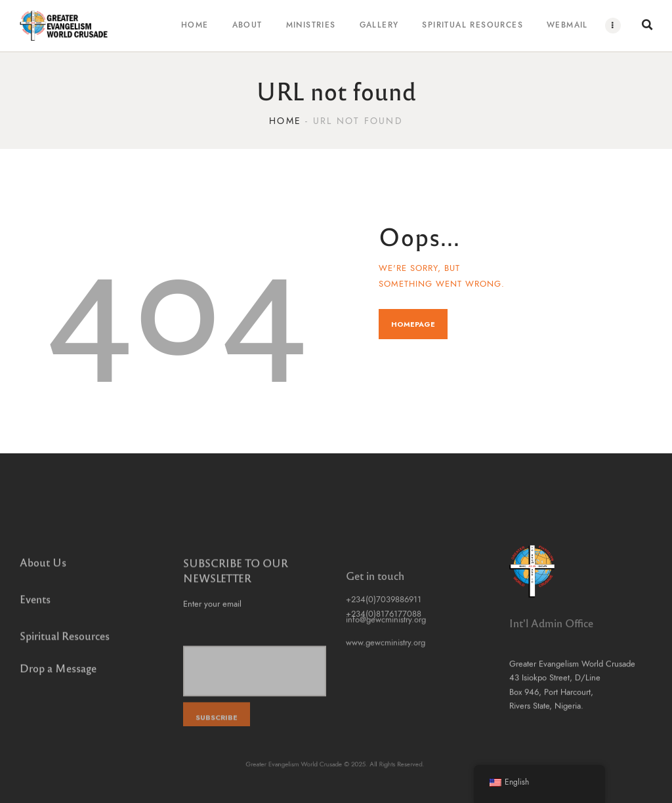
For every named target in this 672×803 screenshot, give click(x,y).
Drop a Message (58, 672)
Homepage (413, 324)
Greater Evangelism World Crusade (305, 764)
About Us (43, 570)
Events (35, 607)
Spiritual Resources (65, 644)
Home (285, 121)
